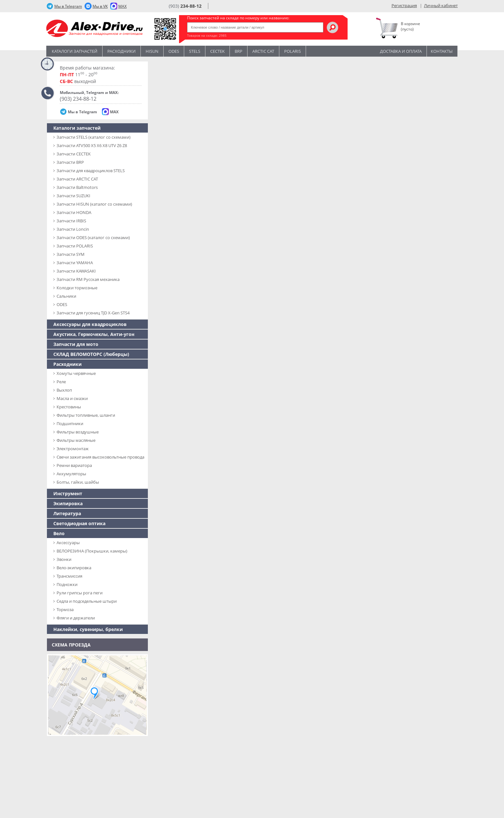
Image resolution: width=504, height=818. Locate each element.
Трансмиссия (69, 576)
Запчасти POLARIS (75, 246)
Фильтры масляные (76, 440)
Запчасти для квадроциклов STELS (91, 171)
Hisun (152, 51)
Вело (59, 533)
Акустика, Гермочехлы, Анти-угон (94, 334)
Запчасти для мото (76, 344)
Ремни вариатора (74, 465)
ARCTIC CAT (263, 51)
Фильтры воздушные (78, 432)
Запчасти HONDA (74, 212)
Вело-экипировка (74, 568)
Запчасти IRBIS (71, 221)
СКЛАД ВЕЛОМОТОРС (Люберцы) (91, 354)
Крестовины (69, 407)
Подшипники (70, 423)
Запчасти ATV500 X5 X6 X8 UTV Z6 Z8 (92, 145)
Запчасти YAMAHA (75, 263)
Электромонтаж (73, 449)
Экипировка (68, 503)
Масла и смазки (72, 398)
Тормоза (65, 609)
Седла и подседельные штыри (87, 601)
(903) (185, 6)
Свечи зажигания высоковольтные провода (100, 457)
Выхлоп (64, 390)
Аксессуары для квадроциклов (90, 324)
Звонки (64, 559)
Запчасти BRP (70, 162)
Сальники (66, 296)
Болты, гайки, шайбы (78, 482)
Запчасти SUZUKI (73, 196)
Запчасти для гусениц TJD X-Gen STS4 (93, 313)
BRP (239, 51)
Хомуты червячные (76, 373)
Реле (61, 382)
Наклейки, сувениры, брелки (88, 629)
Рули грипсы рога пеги (80, 593)
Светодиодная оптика (79, 523)
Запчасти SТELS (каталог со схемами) (94, 137)
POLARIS (292, 51)
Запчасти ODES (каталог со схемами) (93, 237)
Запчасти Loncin (73, 229)
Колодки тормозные (77, 288)
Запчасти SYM (71, 254)
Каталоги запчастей (75, 51)
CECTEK (217, 51)
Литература (67, 513)
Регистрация (404, 5)
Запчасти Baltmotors (77, 187)
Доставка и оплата (401, 51)
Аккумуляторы (71, 474)
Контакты (442, 51)
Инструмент (68, 493)
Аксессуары (68, 543)
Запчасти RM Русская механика (88, 279)
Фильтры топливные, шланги (86, 415)
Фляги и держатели (76, 618)
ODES (62, 304)
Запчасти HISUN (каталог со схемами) (94, 204)
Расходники (122, 51)
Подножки (67, 584)
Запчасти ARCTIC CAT (77, 179)
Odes (174, 51)
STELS (195, 51)
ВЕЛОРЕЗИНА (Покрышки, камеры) (92, 551)
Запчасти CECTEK (74, 154)
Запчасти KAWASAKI (76, 271)
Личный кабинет (441, 5)
